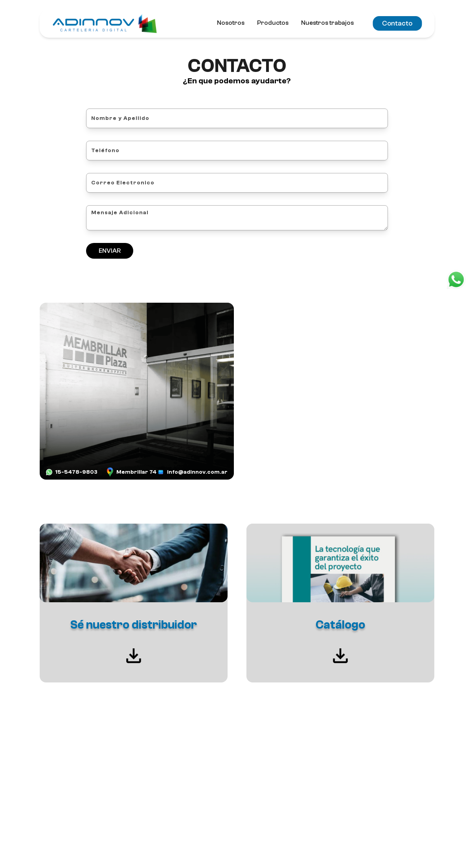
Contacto (397, 23)
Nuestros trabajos (327, 23)
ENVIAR (110, 251)
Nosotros (231, 23)
